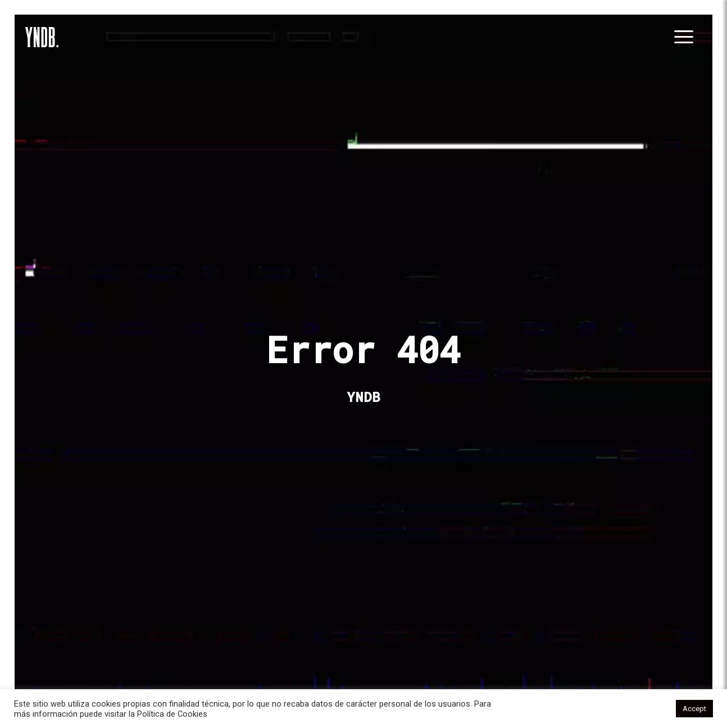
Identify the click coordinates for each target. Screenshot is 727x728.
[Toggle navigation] (685, 37)
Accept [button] (694, 709)
